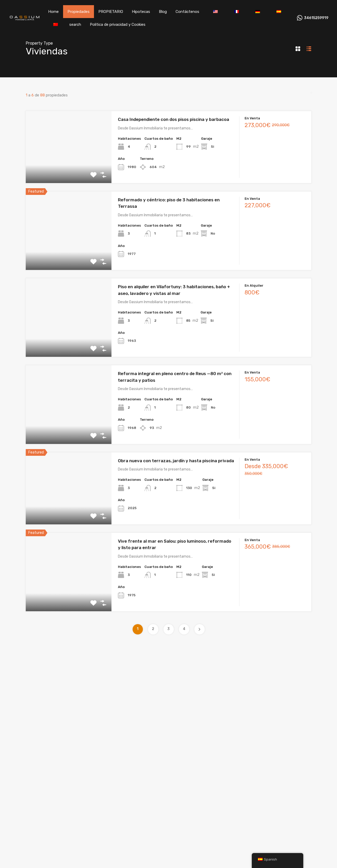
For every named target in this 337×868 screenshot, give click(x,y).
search (75, 24)
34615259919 (316, 18)
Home (53, 12)
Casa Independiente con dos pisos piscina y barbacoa (174, 119)
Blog (163, 12)
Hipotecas (141, 12)
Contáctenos (187, 12)
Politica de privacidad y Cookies (118, 24)
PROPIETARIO (111, 12)
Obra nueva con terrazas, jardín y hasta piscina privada (176, 461)
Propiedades (79, 12)
